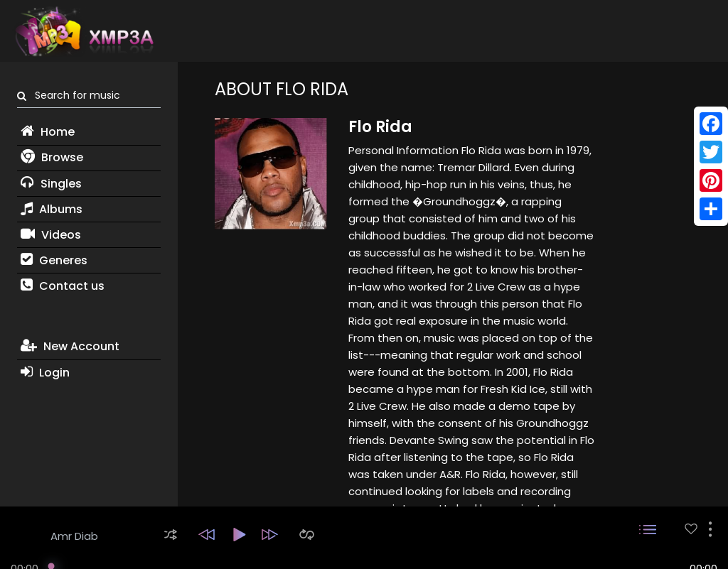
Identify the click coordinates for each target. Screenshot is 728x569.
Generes (54, 260)
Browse (52, 157)
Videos (51, 235)
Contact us (63, 286)
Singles (51, 184)
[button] (171, 535)
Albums (52, 209)
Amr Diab (74, 536)
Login (45, 373)
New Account (70, 346)
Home (48, 132)
